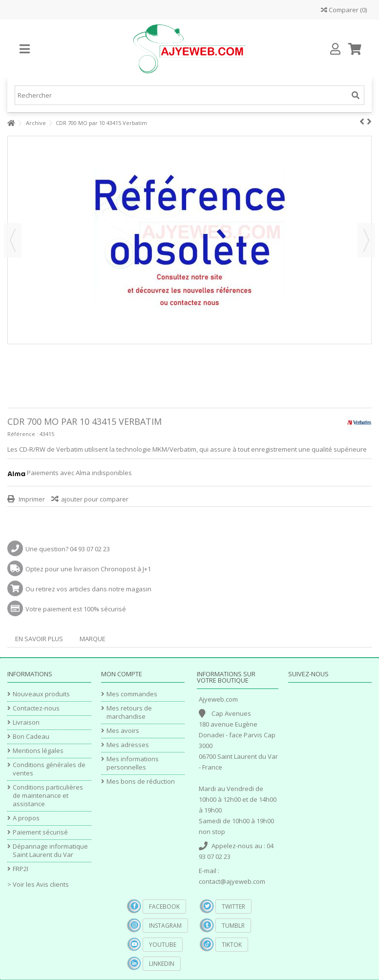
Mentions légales (38, 751)
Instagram (165, 926)
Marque (93, 639)
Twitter (233, 907)
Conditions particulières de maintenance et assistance (48, 796)
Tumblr (233, 926)
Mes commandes (132, 694)
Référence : (23, 434)
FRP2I (21, 869)
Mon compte (122, 674)
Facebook (164, 907)
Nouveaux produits (41, 694)
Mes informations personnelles (133, 763)
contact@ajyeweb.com (232, 881)
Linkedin (162, 964)
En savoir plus (39, 639)
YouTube (163, 945)
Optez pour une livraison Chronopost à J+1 (88, 569)
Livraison (26, 722)
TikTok (232, 945)
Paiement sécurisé (40, 832)
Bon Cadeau (31, 737)
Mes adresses (128, 745)
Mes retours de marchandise (129, 712)
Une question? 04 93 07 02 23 (68, 549)
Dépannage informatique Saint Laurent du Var (50, 851)
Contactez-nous (36, 708)
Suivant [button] (366, 240)
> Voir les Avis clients (38, 884)
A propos (26, 818)
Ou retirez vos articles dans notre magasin (88, 589)
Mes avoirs (123, 731)
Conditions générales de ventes (49, 769)
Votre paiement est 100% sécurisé (76, 609)
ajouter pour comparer (95, 499)
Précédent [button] (13, 240)
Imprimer (31, 499)
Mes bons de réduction (141, 782)
